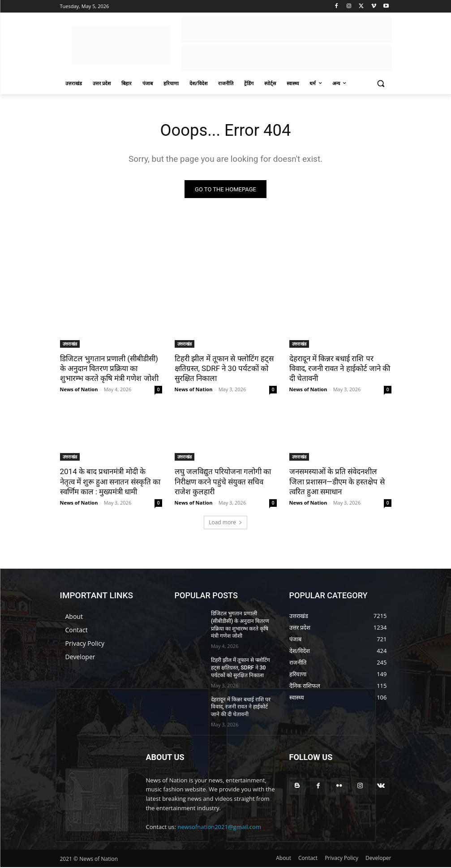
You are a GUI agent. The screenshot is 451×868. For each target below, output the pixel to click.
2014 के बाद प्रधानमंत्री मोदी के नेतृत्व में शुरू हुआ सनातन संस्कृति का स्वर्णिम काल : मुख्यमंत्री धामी (110, 483)
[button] (381, 84)
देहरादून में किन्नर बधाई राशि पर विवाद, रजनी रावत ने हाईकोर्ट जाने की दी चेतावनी (340, 370)
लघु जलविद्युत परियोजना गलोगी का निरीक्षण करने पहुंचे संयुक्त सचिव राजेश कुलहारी (223, 483)
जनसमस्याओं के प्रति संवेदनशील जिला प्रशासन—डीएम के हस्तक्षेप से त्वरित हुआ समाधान (337, 483)
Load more (225, 523)
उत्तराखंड (70, 345)
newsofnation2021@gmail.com (219, 828)
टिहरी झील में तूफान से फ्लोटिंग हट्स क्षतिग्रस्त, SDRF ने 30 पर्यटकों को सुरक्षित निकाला (224, 370)
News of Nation (79, 391)
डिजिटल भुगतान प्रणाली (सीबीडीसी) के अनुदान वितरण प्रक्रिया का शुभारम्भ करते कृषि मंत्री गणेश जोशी (109, 370)
